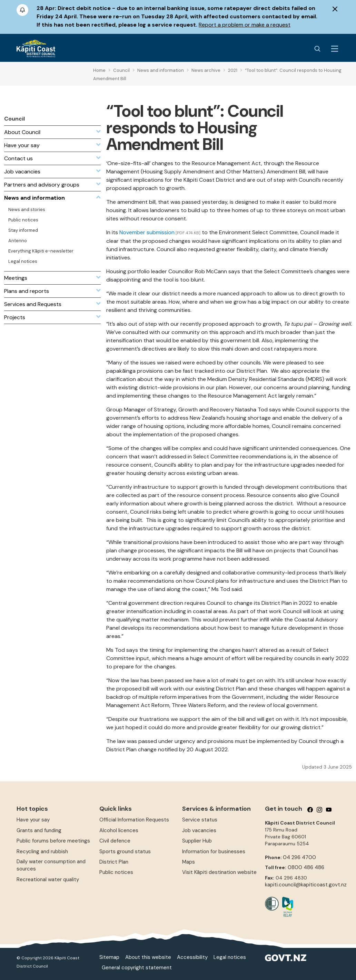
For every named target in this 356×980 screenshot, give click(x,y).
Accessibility (192, 957)
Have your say (33, 820)
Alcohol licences (119, 830)
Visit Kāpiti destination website (219, 872)
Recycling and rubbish (42, 851)
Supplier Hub (197, 841)
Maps (189, 862)
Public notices (116, 872)
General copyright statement (137, 968)
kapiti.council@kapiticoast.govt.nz (306, 885)
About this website (148, 957)
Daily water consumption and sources (51, 865)
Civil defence (115, 841)
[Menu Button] (335, 49)
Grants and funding (39, 830)
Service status (200, 820)
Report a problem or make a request (245, 25)
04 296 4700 (299, 857)
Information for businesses (214, 851)
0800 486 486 (306, 867)
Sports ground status (125, 851)
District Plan (114, 862)
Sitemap (109, 957)
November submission (146, 232)
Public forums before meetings (53, 841)
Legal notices (230, 957)
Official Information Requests (134, 820)
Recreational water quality (48, 879)
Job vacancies (199, 830)
